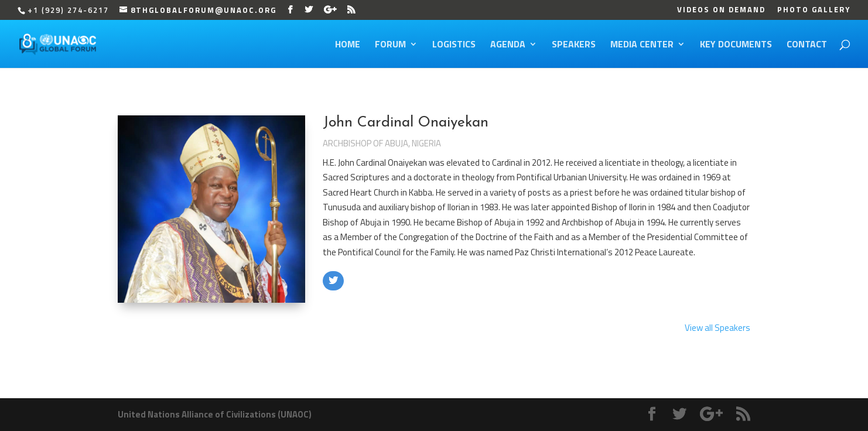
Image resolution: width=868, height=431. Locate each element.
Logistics (454, 45)
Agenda (508, 45)
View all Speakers (717, 328)
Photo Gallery (814, 11)
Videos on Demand (721, 11)
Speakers (574, 45)
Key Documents (736, 45)
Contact (807, 45)
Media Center (642, 45)
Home (348, 45)
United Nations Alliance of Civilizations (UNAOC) (215, 414)
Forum (390, 45)
